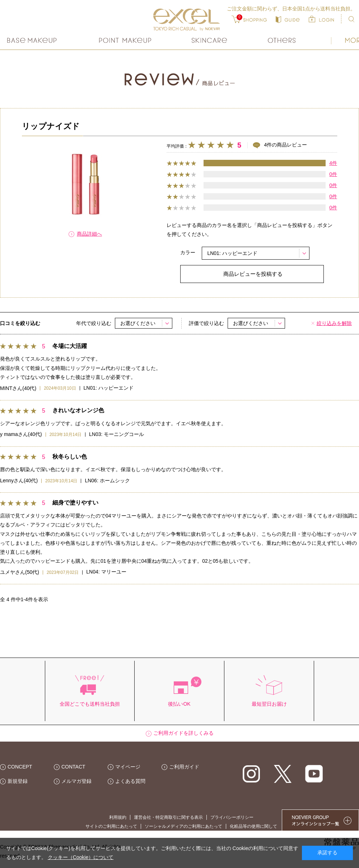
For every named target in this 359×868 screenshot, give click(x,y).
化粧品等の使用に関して (253, 826)
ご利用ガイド (184, 767)
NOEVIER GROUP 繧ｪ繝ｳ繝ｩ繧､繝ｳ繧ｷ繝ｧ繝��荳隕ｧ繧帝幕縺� (320, 820)
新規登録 (18, 781)
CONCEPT (20, 767)
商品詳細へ (89, 234)
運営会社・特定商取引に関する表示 (168, 817)
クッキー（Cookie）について (81, 857)
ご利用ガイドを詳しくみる (183, 733)
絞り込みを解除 (334, 323)
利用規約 (118, 817)
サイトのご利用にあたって (111, 826)
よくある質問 (130, 781)
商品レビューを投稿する (253, 274)
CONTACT (73, 767)
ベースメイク (33, 40)
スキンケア (210, 40)
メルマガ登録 (76, 781)
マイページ (128, 767)
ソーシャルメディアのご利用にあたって (183, 826)
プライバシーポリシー (232, 817)
